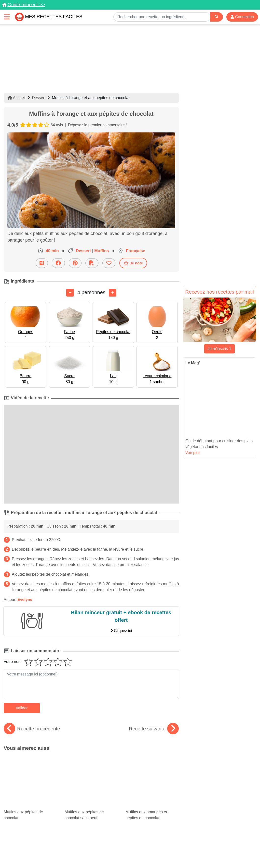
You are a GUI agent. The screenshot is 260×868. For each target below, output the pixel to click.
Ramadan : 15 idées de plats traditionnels (91, 796)
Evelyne (25, 600)
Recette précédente (32, 729)
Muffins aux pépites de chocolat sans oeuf (91, 769)
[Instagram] (149, 840)
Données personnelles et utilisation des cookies (42, 849)
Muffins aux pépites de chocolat (30, 769)
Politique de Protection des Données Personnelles (210, 849)
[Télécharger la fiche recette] (92, 263)
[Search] (217, 17)
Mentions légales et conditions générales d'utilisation (125, 849)
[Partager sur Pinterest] (75, 263)
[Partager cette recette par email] (42, 263)
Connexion (242, 17)
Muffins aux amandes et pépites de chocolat (152, 769)
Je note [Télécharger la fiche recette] (133, 263)
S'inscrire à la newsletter (178, 854)
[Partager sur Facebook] (58, 263)
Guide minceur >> (26, 5)
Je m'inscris (219, 349)
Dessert (39, 98)
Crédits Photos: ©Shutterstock (86, 854)
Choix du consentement (134, 854)
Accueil (17, 98)
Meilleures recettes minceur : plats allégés (152, 792)
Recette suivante (154, 729)
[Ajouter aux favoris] (109, 263)
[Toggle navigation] (7, 17)
